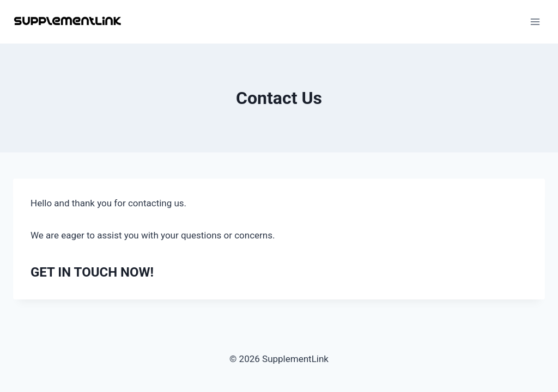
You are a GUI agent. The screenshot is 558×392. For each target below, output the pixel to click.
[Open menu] (535, 22)
